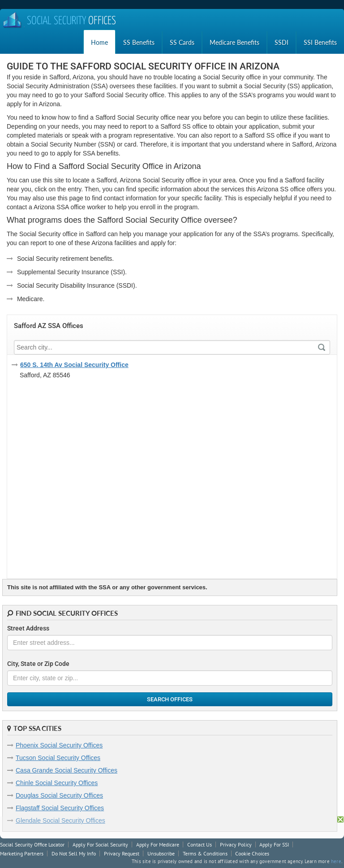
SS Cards (182, 42)
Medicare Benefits (234, 42)
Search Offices (170, 699)
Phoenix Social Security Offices (59, 745)
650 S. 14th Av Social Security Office (74, 365)
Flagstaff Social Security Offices (60, 808)
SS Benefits (139, 42)
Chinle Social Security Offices (57, 783)
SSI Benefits (320, 42)
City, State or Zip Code (38, 664)
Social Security (59, 22)
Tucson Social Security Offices (58, 758)
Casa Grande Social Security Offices (67, 770)
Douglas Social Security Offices (59, 795)
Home (99, 42)
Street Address (28, 628)
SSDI (282, 42)
